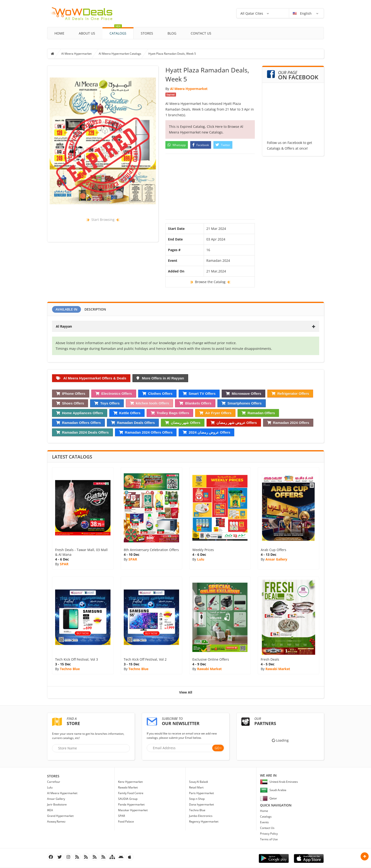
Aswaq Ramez (56, 821)
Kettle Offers (127, 413)
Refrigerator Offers (290, 394)
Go (217, 748)
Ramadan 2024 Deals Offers (82, 432)
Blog (172, 33)
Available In (66, 309)
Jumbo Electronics (201, 816)
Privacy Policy (269, 834)
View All (186, 692)
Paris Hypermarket (201, 793)
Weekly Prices (203, 550)
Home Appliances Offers (80, 413)
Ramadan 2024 (218, 260)
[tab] (186, 326)
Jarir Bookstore (57, 804)
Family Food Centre (131, 793)
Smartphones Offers (241, 403)
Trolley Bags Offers (170, 413)
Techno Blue (70, 669)
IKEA (50, 810)
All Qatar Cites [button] (252, 13)
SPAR (64, 564)
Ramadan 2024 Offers (288, 423)
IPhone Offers (71, 394)
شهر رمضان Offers (183, 423)
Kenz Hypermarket (130, 782)
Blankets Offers (195, 403)
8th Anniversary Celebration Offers (151, 550)
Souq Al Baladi (199, 782)
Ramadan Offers (258, 413)
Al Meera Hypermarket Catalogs (120, 54)
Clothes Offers (157, 394)
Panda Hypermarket (131, 804)
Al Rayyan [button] (186, 326)
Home (59, 33)
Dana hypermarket (201, 804)
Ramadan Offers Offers (78, 423)
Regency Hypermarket (204, 821)
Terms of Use (269, 839)
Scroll (365, 856)
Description (95, 309)
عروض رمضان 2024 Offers (206, 432)
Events (264, 822)
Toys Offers (107, 403)
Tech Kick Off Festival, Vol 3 (77, 659)
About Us (87, 33)
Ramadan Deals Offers (133, 423)
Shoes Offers (70, 403)
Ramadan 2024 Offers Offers (146, 432)
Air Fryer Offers (215, 413)
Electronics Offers (114, 394)
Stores (147, 33)
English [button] (303, 13)
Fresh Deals (270, 659)
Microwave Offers (243, 394)
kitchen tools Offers (150, 403)
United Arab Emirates (279, 782)
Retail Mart (196, 787)
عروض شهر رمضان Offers (234, 423)
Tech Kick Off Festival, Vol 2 (145, 659)
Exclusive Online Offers (211, 659)
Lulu (201, 559)
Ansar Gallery (276, 559)
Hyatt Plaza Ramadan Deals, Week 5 (172, 54)
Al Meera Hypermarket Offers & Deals (91, 378)
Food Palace (126, 821)
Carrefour (54, 782)
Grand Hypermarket (60, 816)
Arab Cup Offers (274, 550)
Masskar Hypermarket (133, 810)
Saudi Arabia (273, 790)
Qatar (269, 798)
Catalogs (118, 31)
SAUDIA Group (128, 799)
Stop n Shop (197, 799)
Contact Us (201, 33)
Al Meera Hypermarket (76, 54)
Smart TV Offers (199, 394)
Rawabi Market (209, 669)
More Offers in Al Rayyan (160, 378)
